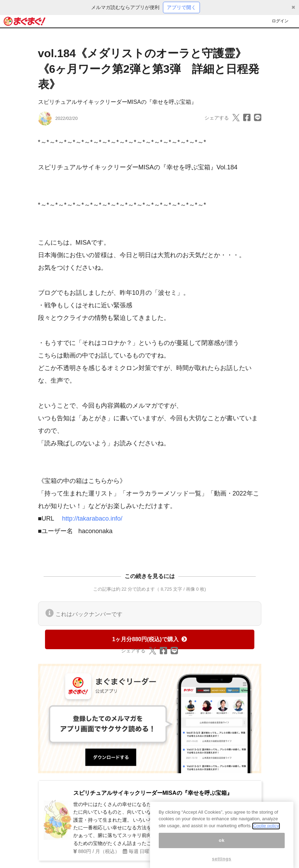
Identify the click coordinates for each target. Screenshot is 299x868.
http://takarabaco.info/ (92, 519)
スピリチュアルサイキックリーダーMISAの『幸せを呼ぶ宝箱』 (117, 102)
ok (222, 847)
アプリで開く (181, 7)
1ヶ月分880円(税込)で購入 (149, 639)
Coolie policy (266, 833)
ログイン (280, 21)
